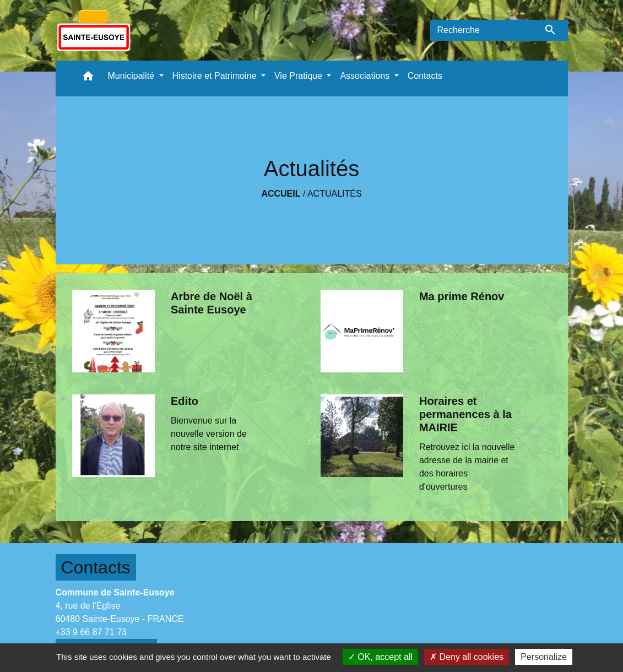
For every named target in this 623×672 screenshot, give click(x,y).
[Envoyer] (551, 30)
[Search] (482, 30)
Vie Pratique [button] (299, 76)
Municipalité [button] (132, 76)
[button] (88, 78)
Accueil (281, 194)
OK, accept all (380, 657)
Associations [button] (366, 76)
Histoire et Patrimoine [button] (216, 76)
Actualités (335, 194)
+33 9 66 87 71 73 (91, 632)
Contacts (96, 567)
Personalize (544, 657)
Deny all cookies (467, 657)
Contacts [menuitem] (425, 76)
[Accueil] (94, 30)
